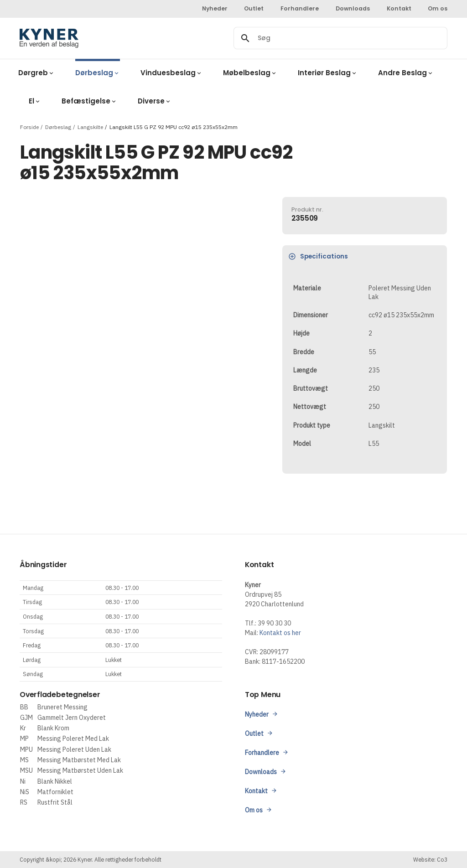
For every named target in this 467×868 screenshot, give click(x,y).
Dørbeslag (58, 127)
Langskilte (90, 127)
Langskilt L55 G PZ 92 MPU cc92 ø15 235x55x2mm (174, 127)
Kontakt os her (280, 633)
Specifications (318, 256)
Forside (29, 127)
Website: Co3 (430, 859)
